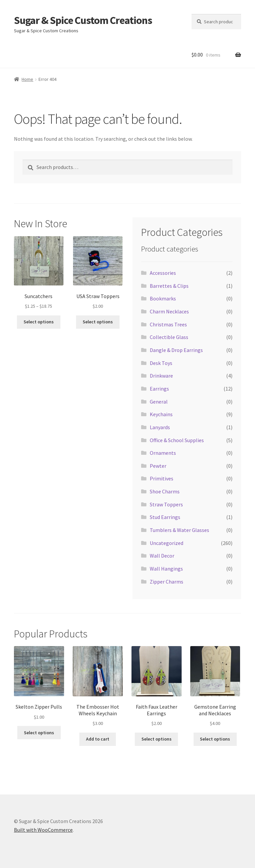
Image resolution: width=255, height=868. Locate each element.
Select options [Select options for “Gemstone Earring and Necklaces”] (215, 739)
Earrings (159, 389)
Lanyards (160, 427)
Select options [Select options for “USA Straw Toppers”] (98, 322)
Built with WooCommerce (43, 830)
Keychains (161, 414)
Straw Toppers (166, 504)
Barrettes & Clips (169, 286)
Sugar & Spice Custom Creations (83, 20)
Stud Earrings (165, 517)
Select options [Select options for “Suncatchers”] (39, 322)
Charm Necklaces (169, 311)
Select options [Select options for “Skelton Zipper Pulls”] (39, 733)
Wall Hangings (166, 569)
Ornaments (163, 453)
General (159, 402)
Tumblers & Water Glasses (179, 530)
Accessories (163, 273)
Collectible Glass (169, 337)
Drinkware (161, 376)
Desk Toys (161, 363)
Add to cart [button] (98, 739)
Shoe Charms (165, 491)
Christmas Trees (168, 324)
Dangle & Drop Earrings (176, 350)
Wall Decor (162, 556)
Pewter (158, 466)
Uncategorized (167, 543)
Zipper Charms (167, 582)
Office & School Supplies (177, 440)
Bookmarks (163, 298)
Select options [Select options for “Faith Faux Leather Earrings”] (157, 739)
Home (27, 79)
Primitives (162, 478)
